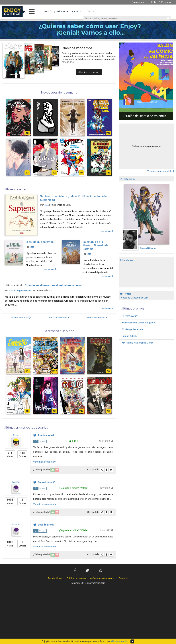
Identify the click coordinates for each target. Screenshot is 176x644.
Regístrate (167, 2)
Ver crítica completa (45, 462)
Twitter (126, 294)
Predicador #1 (44, 435)
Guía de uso (138, 2)
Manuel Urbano (148, 248)
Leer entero (107, 309)
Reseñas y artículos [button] (56, 11)
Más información (119, 641)
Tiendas (90, 11)
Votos (10, 454)
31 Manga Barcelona (132, 329)
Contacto (123, 578)
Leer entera (107, 231)
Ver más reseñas (21, 318)
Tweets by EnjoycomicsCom (134, 298)
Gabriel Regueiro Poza (20, 290)
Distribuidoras (55, 578)
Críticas (22, 454)
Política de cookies (76, 578)
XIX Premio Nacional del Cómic (138, 343)
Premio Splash (129, 336)
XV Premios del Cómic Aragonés (138, 323)
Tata (46, 205)
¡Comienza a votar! (89, 72)
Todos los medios (97, 318)
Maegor (16, 482)
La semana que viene (59, 331)
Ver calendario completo (161, 171)
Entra (154, 2)
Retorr (16, 435)
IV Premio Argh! (130, 316)
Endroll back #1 (44, 482)
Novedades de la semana (59, 93)
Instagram (127, 179)
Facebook (127, 260)
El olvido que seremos (40, 242)
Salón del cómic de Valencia (146, 116)
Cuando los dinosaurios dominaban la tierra (53, 285)
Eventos (77, 11)
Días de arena (43, 525)
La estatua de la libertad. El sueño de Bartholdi (95, 245)
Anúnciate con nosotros (102, 578)
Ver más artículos (59, 318)
